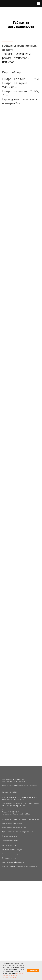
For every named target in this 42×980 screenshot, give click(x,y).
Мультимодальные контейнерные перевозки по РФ (18, 832)
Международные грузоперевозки (12, 824)
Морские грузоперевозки (10, 836)
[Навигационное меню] (38, 4)
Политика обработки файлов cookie (13, 862)
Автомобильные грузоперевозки (12, 854)
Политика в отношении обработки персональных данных (20, 866)
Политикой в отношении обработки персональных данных (13, 975)
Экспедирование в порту (10, 858)
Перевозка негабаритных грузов (12, 850)
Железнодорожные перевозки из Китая (14, 828)
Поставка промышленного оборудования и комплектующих (20, 819)
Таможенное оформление (10, 840)
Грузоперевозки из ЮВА (10, 846)
